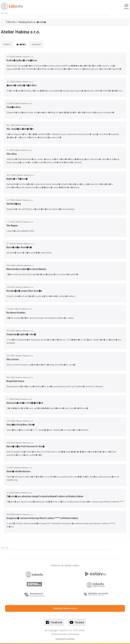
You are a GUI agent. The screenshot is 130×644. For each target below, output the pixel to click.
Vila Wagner (12, 226)
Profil (7, 44)
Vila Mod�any (14, 204)
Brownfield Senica (15, 381)
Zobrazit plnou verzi (65, 608)
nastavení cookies (65, 639)
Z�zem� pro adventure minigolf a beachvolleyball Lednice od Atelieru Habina (45, 496)
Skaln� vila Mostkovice (18, 471)
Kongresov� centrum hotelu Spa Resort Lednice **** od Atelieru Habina (42, 518)
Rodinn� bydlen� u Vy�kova (22, 60)
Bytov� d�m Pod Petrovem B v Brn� (26, 446)
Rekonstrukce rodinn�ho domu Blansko (26, 269)
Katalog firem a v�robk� (32, 22)
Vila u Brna (12, 154)
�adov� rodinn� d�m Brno (21, 85)
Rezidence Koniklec (16, 313)
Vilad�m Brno (14, 107)
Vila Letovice (13, 359)
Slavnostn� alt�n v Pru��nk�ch (25, 403)
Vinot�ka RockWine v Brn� (21, 425)
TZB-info (11, 22)
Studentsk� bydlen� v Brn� (21, 334)
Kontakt (37, 44)
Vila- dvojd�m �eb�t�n (20, 129)
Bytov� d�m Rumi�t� (19, 247)
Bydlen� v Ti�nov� (17, 179)
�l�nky (21, 44)
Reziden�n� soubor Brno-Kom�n (24, 291)
